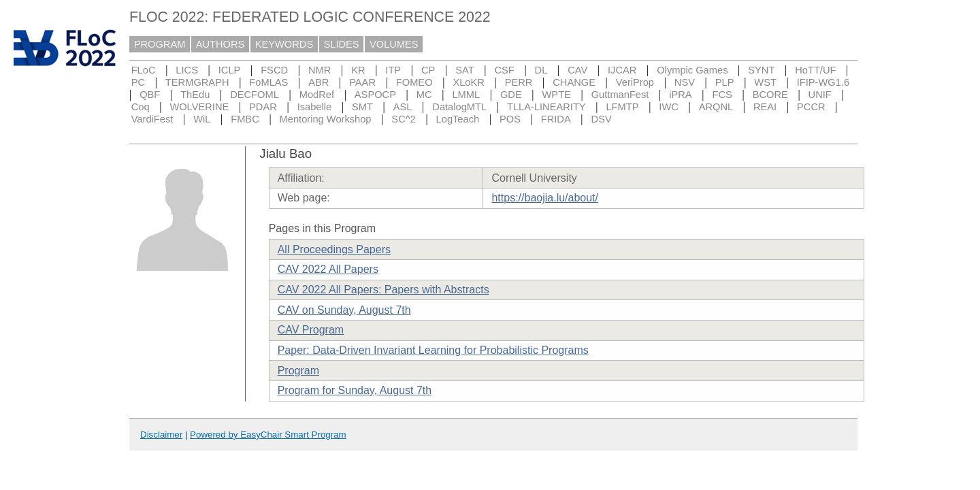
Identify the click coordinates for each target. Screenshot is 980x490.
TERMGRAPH (197, 82)
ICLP (230, 70)
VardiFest (152, 119)
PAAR (362, 82)
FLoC (144, 70)
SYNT (761, 70)
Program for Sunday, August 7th (355, 390)
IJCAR (622, 70)
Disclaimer (161, 435)
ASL (403, 107)
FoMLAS (268, 82)
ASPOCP (375, 95)
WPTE (557, 95)
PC (138, 82)
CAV (577, 70)
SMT (362, 107)
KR (358, 70)
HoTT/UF (815, 70)
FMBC (245, 119)
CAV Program (311, 330)
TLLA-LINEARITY (546, 107)
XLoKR (468, 82)
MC (424, 95)
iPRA (680, 95)
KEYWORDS (284, 44)
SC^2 (403, 119)
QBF (150, 95)
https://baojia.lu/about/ (545, 198)
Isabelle (315, 107)
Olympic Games (692, 70)
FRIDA (556, 119)
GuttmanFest (620, 95)
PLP (725, 82)
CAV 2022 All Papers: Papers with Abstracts (383, 290)
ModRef (317, 95)
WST (765, 82)
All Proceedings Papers (334, 249)
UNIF (820, 95)
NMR (320, 70)
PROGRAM (160, 44)
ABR (318, 82)
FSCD (274, 70)
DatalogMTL (459, 107)
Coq (141, 107)
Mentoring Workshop (326, 119)
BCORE (770, 95)
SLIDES (342, 44)
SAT (464, 70)
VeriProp (635, 82)
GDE (511, 95)
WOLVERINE (199, 107)
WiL (202, 119)
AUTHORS (220, 44)
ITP (393, 70)
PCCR (811, 107)
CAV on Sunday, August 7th (344, 310)
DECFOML (255, 95)
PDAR (263, 107)
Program (298, 371)
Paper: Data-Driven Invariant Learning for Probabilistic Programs (433, 350)
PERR (519, 82)
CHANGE (574, 82)
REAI (765, 107)
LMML (466, 95)
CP (428, 70)
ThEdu (195, 95)
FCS (722, 95)
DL (541, 70)
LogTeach (458, 119)
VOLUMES (394, 44)
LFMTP (622, 107)
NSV (685, 82)
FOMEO (414, 82)
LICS (187, 70)
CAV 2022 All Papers (328, 269)
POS (510, 119)
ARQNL (716, 107)
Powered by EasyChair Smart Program (268, 435)
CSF (504, 70)
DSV (602, 119)
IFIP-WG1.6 (823, 82)
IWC (669, 107)
